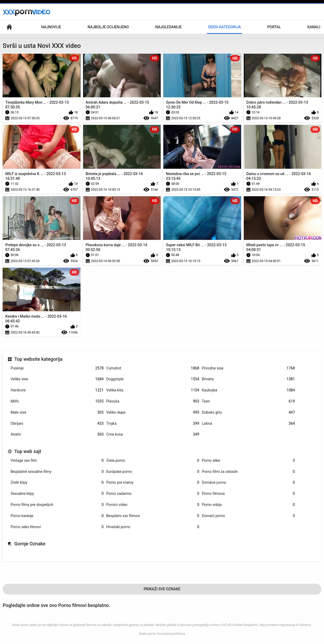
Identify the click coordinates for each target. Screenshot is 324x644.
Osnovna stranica (9, 27)
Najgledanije (168, 27)
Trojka (153, 424)
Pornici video (153, 505)
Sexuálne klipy (57, 494)
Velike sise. (57, 379)
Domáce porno (248, 483)
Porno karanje (57, 516)
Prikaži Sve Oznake (162, 589)
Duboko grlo (248, 412)
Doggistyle (153, 379)
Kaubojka (248, 390)
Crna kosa (153, 434)
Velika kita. (153, 390)
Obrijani (57, 424)
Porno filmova (248, 494)
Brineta (248, 379)
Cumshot (153, 368)
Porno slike (248, 461)
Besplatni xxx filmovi (153, 516)
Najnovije (51, 27)
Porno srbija (248, 505)
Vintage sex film (57, 461)
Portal (274, 27)
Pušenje (57, 368)
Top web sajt (28, 451)
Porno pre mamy (153, 483)
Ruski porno (148, 634)
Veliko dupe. (153, 412)
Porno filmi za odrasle (248, 472)
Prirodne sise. (248, 368)
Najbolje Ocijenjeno (108, 27)
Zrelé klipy (57, 483)
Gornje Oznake (30, 544)
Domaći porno (248, 516)
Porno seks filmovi (57, 527)
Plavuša (153, 401)
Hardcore (57, 390)
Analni (57, 434)
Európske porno (153, 472)
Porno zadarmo (153, 494)
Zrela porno (153, 461)
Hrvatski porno (153, 527)
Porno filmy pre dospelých (57, 505)
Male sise (57, 412)
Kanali (314, 27)
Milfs (57, 401)
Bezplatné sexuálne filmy (57, 472)
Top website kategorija (38, 359)
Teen (248, 401)
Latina (248, 424)
